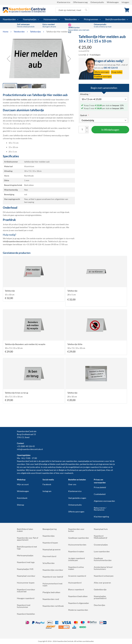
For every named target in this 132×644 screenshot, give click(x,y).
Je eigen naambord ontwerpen (76, 559)
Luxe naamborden (102, 551)
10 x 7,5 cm (14, 143)
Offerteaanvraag (80, 2)
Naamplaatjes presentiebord (100, 597)
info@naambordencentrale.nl (30, 449)
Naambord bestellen (26, 614)
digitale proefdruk (54, 227)
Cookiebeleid (100, 494)
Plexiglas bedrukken (51, 592)
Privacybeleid (100, 487)
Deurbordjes (99, 605)
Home (6, 32)
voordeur (21, 464)
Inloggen (125, 2)
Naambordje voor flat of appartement (28, 539)
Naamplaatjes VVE (25, 569)
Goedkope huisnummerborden (103, 559)
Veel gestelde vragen (77, 498)
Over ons (72, 484)
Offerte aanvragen (76, 512)
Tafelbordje (10, 291)
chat (123, 65)
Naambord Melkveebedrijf (101, 537)
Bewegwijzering (50, 529)
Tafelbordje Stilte (75, 344)
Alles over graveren (102, 583)
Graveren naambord (77, 576)
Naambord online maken (76, 568)
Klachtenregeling (101, 517)
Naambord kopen (50, 543)
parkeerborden (87, 464)
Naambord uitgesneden (79, 603)
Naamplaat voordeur (26, 576)
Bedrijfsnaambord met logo (27, 548)
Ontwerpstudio (97, 2)
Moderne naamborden (78, 610)
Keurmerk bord (49, 556)
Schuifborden (49, 563)
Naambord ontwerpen (104, 576)
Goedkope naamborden (79, 538)
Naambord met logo (26, 562)
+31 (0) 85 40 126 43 (35, 244)
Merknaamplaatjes (25, 555)
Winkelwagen (113, 2)
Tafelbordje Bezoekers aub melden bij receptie (25, 344)
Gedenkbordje (100, 589)
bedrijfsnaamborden (70, 464)
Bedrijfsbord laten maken (25, 530)
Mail (118, 65)
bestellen (21, 470)
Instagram (47, 491)
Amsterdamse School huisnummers (103, 568)
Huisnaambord (75, 583)
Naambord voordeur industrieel (26, 590)
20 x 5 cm (13, 152)
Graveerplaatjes (101, 545)
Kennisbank (22, 498)
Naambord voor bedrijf (53, 577)
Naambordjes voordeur (53, 570)
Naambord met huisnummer (24, 606)
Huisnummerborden (77, 545)
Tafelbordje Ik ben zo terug (16, 393)
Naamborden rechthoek (53, 606)
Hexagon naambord (26, 598)
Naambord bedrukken (78, 596)
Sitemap (21, 505)
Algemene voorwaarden (104, 501)
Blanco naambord (76, 589)
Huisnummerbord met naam (52, 584)
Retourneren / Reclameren (100, 509)
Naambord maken (76, 551)
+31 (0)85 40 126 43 (26, 446)
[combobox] (72, 10)
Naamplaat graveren (52, 549)
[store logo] (24, 10)
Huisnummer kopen (26, 583)
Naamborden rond (51, 599)
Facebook (47, 484)
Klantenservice (64, 2)
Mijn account (23, 484)
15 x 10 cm (13, 147)
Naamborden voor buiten (76, 530)
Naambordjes (49, 536)
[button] (9, 59)
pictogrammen (103, 464)
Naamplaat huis (101, 529)
